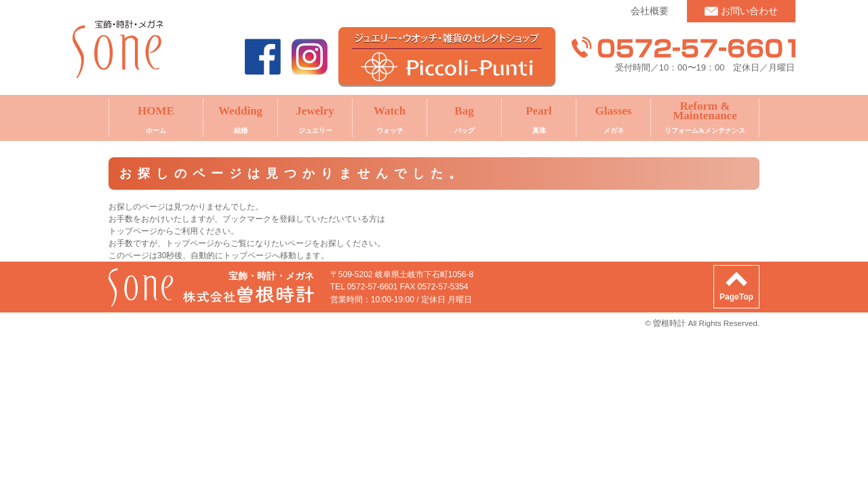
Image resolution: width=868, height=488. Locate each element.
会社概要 (650, 11)
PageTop (736, 297)
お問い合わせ (749, 11)
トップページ (190, 243)
